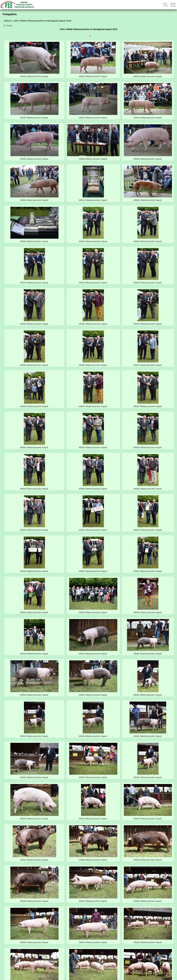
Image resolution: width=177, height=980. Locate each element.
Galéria (8, 21)
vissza (8, 25)
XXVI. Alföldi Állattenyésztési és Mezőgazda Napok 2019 (42, 21)
